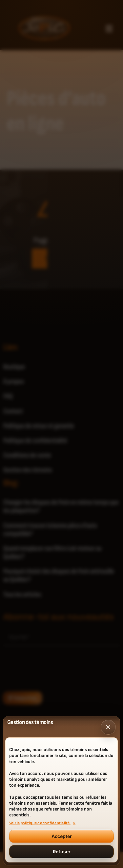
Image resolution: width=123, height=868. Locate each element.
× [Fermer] (108, 727)
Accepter (62, 836)
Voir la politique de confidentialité (40, 823)
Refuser (62, 852)
